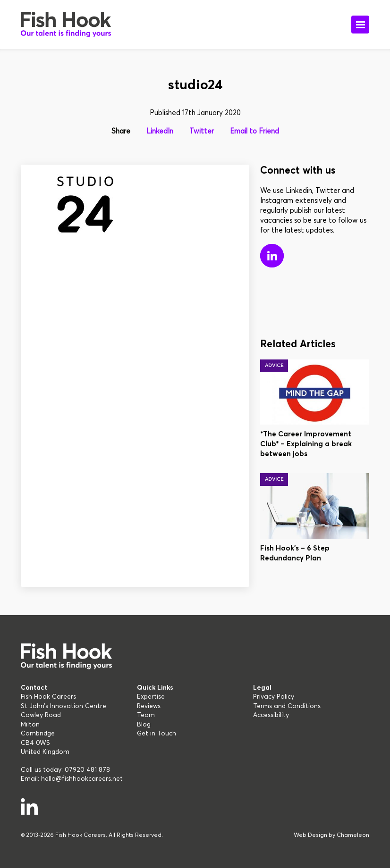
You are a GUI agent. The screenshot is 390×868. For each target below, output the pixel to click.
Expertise (151, 697)
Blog (144, 725)
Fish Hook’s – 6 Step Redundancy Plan (295, 553)
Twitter (202, 131)
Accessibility (271, 715)
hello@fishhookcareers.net (82, 779)
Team (146, 715)
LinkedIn (160, 131)
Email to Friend (254, 131)
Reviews (149, 706)
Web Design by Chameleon (331, 835)
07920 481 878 (87, 770)
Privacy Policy (274, 697)
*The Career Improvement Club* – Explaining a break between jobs (306, 444)
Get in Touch (157, 734)
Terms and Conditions (287, 706)
